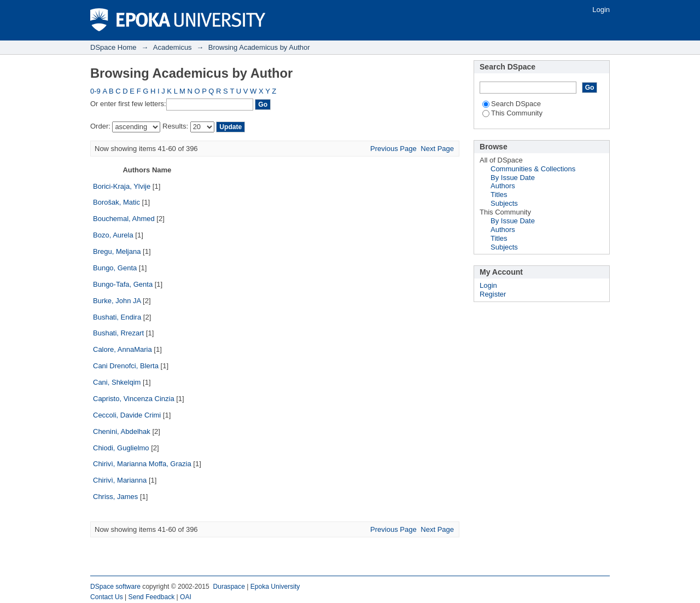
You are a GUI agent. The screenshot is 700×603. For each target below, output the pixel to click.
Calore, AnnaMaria (122, 349)
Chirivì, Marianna (120, 480)
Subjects (504, 203)
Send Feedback (152, 597)
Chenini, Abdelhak (122, 431)
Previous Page (393, 149)
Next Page (437, 149)
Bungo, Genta (115, 268)
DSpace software (115, 587)
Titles (499, 195)
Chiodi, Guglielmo (121, 448)
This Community (512, 113)
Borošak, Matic (116, 202)
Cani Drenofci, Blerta (126, 366)
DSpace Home (113, 47)
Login (601, 10)
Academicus (173, 47)
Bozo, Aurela (113, 235)
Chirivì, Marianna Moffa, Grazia (142, 464)
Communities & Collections (533, 169)
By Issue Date (513, 178)
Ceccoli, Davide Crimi (127, 415)
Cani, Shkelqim (117, 382)
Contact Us (107, 597)
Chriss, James (115, 497)
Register (493, 294)
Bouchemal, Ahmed (124, 219)
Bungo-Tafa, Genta (123, 284)
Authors (503, 186)
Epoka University (275, 587)
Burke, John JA (117, 301)
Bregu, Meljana (117, 251)
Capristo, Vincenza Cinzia (134, 399)
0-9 (95, 91)
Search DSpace (512, 104)
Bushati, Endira (117, 317)
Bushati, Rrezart (118, 333)
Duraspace (229, 587)
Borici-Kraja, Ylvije (122, 186)
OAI (186, 597)
